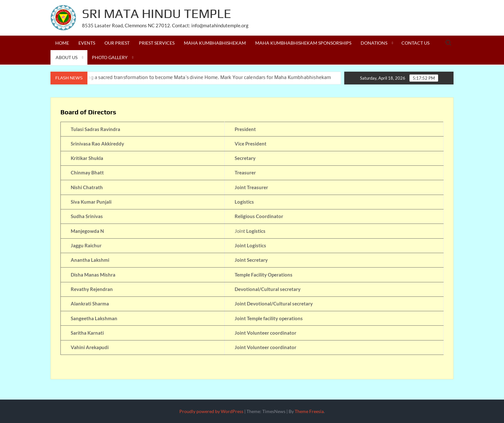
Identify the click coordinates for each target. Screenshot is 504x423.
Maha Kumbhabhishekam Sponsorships (303, 43)
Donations (374, 43)
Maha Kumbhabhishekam (215, 43)
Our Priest (117, 43)
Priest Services (157, 43)
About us (67, 57)
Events (87, 43)
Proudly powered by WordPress (211, 411)
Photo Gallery (110, 57)
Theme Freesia (309, 411)
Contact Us (415, 43)
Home (62, 43)
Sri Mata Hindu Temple (157, 13)
